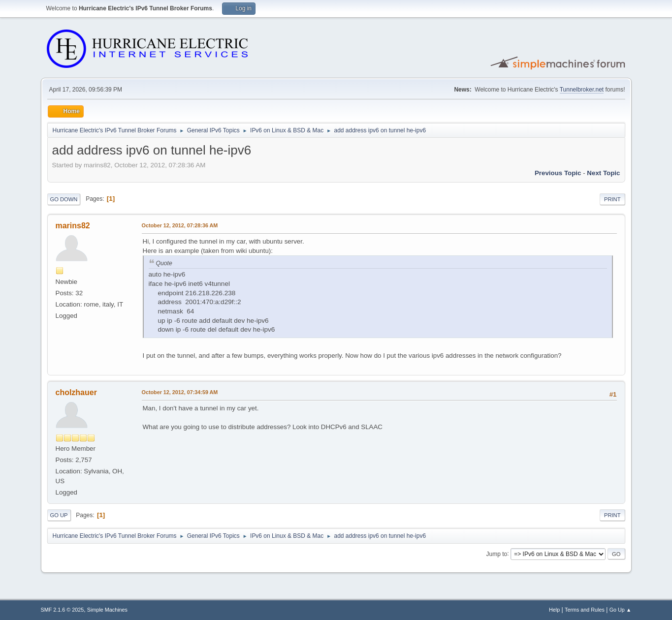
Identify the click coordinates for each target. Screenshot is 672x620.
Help (554, 610)
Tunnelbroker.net (582, 90)
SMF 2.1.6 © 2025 (63, 610)
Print (612, 199)
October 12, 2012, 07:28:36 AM (180, 225)
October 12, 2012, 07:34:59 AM (180, 392)
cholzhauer (76, 392)
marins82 (73, 226)
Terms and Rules (585, 610)
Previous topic (558, 173)
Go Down (64, 199)
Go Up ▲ (621, 610)
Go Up (59, 515)
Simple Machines (107, 610)
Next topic (603, 173)
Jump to (497, 554)
